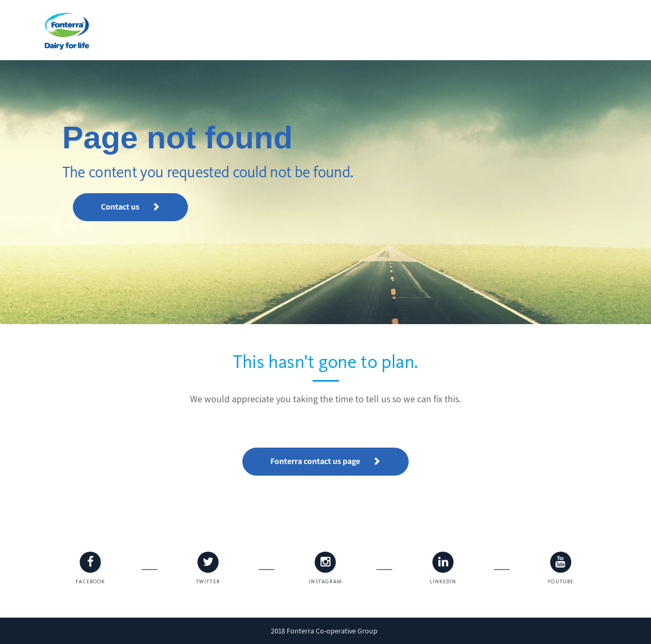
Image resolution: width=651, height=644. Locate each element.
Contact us (130, 207)
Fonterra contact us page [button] (325, 461)
